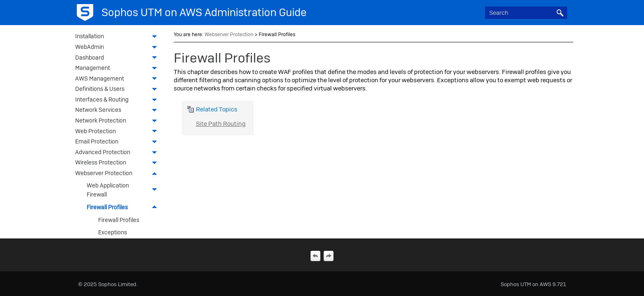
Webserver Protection (118, 174)
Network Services (118, 111)
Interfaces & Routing (118, 100)
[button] (560, 13)
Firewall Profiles (124, 207)
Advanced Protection (118, 153)
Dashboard (118, 58)
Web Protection (118, 132)
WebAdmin (118, 48)
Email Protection (118, 142)
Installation (118, 37)
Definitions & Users (118, 90)
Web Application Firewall (124, 190)
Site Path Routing (221, 124)
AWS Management (118, 79)
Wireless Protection (118, 163)
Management (118, 69)
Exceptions (113, 232)
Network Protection (118, 121)
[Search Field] (526, 13)
